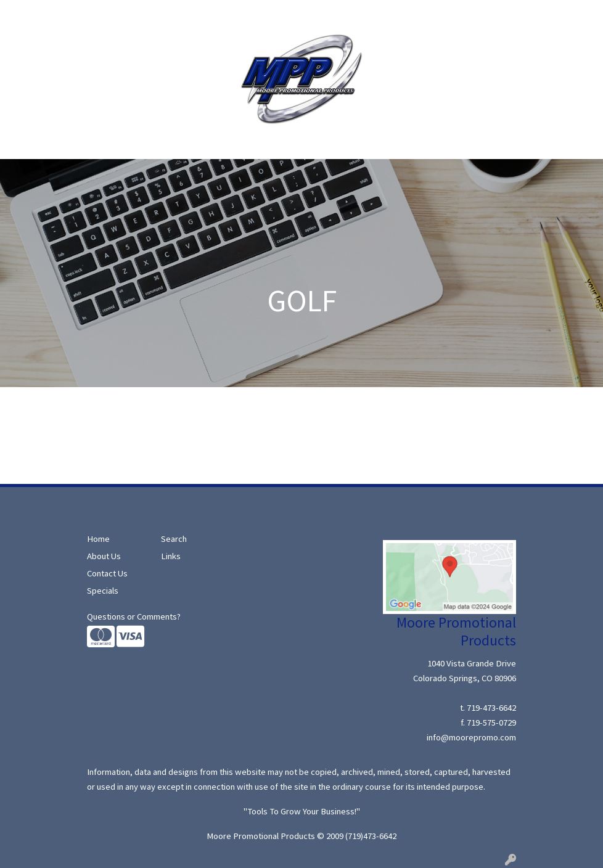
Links (171, 556)
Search (107, 14)
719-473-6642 (491, 708)
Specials (147, 14)
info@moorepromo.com (471, 737)
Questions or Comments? (134, 616)
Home (25, 14)
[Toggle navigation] (19, 145)
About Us (65, 14)
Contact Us (259, 14)
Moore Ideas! (200, 14)
